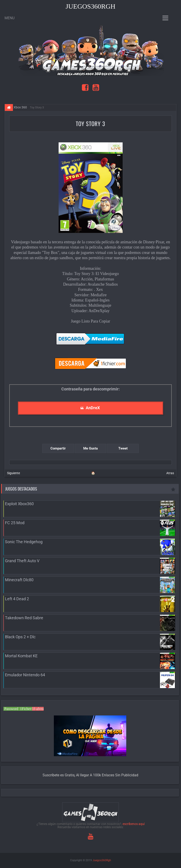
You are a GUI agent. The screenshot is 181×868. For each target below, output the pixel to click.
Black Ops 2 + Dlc (20, 637)
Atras (170, 473)
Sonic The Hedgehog (24, 542)
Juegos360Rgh (90, 6)
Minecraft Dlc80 (19, 580)
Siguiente (13, 473)
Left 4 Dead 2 (17, 599)
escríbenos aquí (134, 824)
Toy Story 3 (90, 123)
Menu (10, 18)
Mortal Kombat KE (21, 656)
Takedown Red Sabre (24, 618)
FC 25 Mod (15, 523)
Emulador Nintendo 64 (25, 675)
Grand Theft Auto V (22, 561)
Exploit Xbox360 (19, 504)
